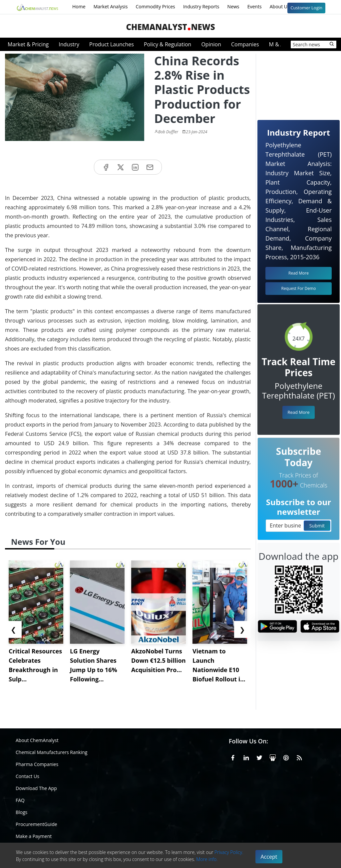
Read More (298, 412)
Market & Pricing (28, 44)
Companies (245, 44)
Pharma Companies (37, 764)
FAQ (20, 800)
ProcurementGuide (36, 824)
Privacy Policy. (229, 852)
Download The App (36, 788)
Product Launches (112, 44)
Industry (69, 44)
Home (79, 6)
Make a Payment (34, 836)
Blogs (21, 812)
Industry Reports (201, 6)
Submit (317, 526)
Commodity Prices (155, 6)
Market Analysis (111, 6)
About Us (284, 7)
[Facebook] (233, 757)
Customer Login (306, 8)
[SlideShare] (273, 757)
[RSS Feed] (299, 757)
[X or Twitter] (259, 757)
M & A (276, 44)
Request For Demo (299, 288)
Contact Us (27, 776)
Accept (269, 857)
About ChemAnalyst (37, 740)
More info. (207, 859)
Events (255, 6)
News (233, 6)
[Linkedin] (246, 757)
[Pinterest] (286, 757)
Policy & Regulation (168, 44)
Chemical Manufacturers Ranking (51, 752)
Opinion (211, 44)
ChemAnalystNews (170, 27)
